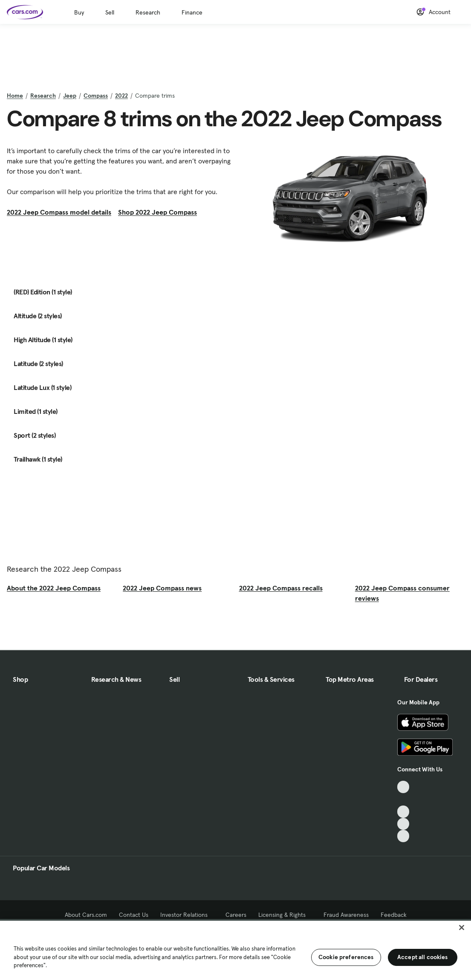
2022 (121, 96)
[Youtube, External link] (403, 812)
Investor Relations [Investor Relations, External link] (187, 915)
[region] (235, 949)
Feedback (394, 915)
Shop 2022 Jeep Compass (157, 212)
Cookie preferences (346, 957)
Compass (96, 96)
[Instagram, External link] (403, 824)
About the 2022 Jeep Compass (54, 588)
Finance (192, 12)
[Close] (462, 928)
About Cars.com (86, 915)
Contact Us (134, 915)
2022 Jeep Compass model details (59, 212)
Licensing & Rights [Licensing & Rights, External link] (285, 915)
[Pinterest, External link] (403, 836)
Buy (79, 12)
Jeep (70, 96)
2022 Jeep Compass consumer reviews (402, 593)
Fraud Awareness (346, 915)
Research (148, 12)
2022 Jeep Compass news (162, 588)
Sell (110, 12)
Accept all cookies (423, 957)
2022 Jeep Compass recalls (281, 588)
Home (15, 96)
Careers (236, 915)
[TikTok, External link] (403, 787)
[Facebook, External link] (403, 799)
